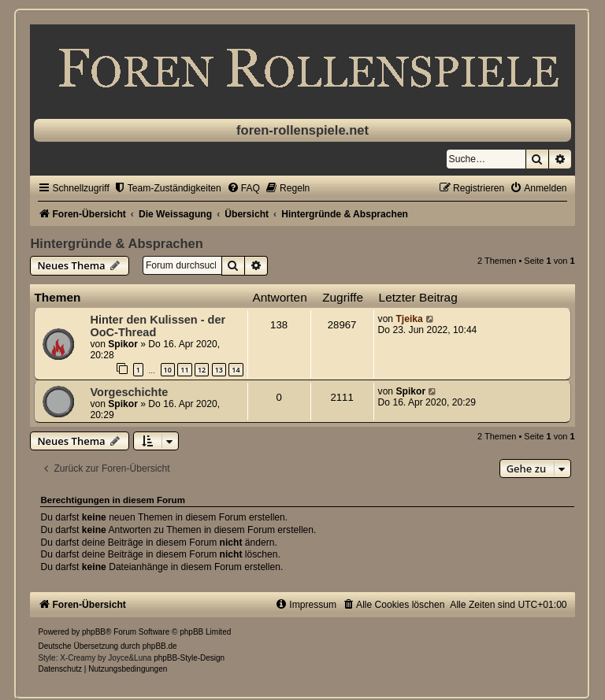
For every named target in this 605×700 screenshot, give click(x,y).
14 (236, 370)
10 (168, 370)
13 (219, 370)
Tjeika (409, 319)
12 (202, 370)
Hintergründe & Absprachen (116, 243)
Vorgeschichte (129, 392)
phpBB (94, 632)
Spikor (123, 344)
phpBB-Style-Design (189, 658)
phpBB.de (160, 646)
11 (184, 370)
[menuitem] (167, 188)
